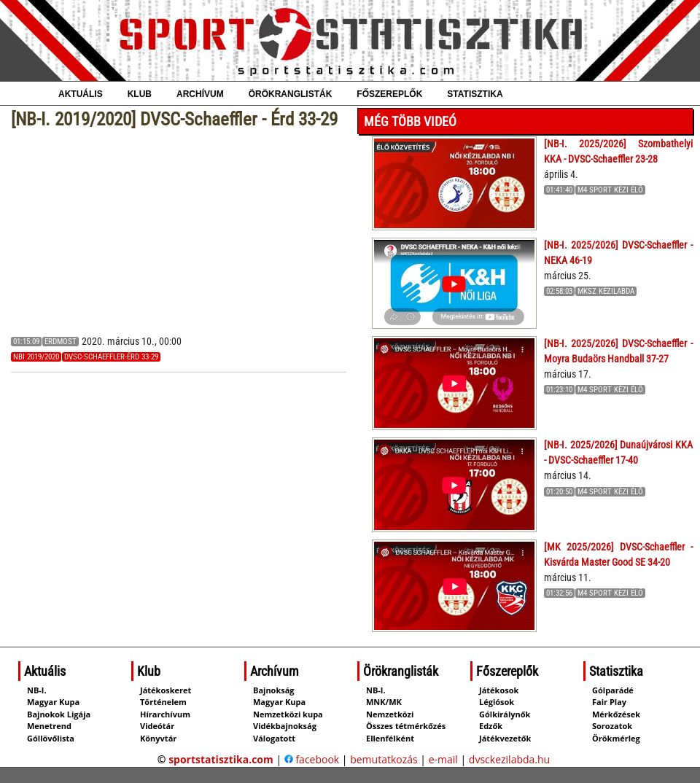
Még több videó (410, 121)
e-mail (443, 759)
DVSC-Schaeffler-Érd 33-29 (111, 357)
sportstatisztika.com (221, 759)
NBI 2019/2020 (36, 357)
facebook (312, 759)
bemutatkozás (384, 759)
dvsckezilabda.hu (509, 759)
